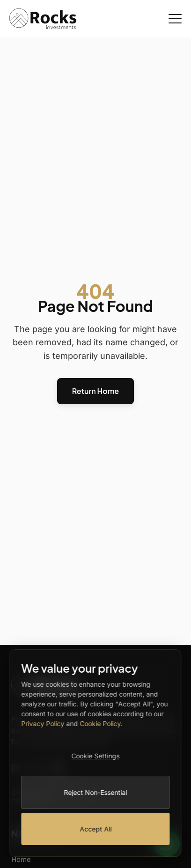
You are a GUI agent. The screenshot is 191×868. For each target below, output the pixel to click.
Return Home (95, 391)
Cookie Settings (96, 756)
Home (21, 859)
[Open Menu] (175, 19)
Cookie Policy (100, 723)
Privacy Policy (43, 723)
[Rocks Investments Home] (43, 19)
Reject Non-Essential (96, 792)
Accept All (95, 829)
